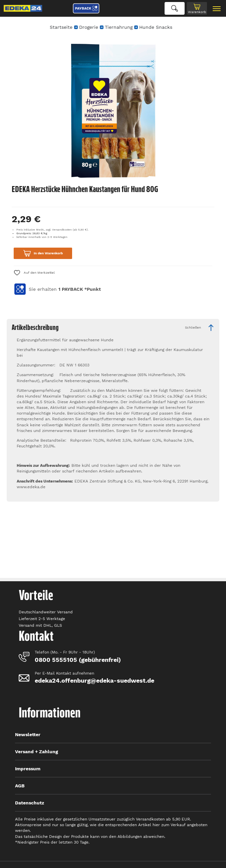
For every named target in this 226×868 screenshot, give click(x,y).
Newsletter (28, 734)
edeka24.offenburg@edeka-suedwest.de (94, 680)
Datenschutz (30, 803)
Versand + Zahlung (37, 752)
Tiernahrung (119, 27)
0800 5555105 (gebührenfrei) (78, 660)
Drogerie (89, 27)
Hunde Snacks (156, 27)
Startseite (61, 27)
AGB (20, 786)
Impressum (28, 769)
